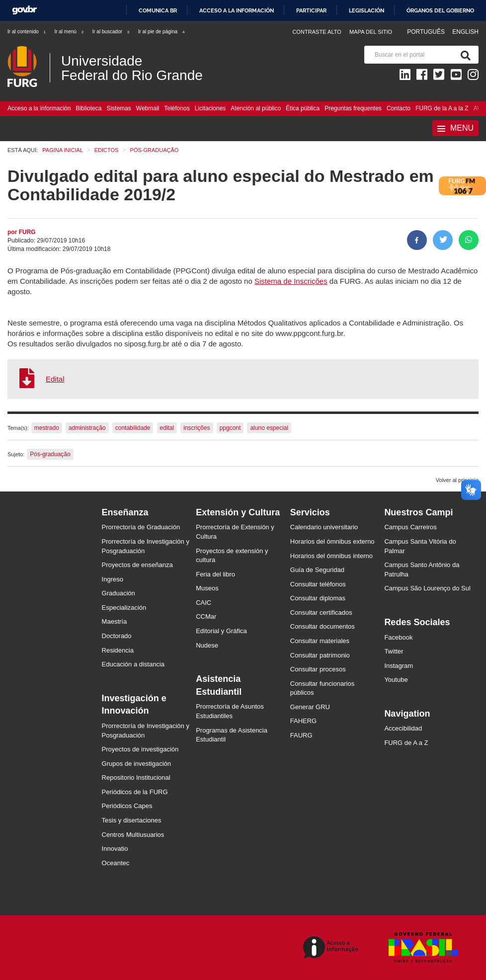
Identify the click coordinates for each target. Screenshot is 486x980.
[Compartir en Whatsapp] (469, 240)
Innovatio (115, 849)
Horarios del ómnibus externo (332, 541)
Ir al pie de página (162, 32)
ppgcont (230, 428)
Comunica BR (158, 10)
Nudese (207, 645)
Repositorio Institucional (136, 777)
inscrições (197, 428)
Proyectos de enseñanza (137, 565)
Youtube (396, 680)
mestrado (47, 428)
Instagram (399, 666)
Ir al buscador (111, 32)
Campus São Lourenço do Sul (427, 588)
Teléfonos (177, 108)
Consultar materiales (320, 641)
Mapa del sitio (371, 32)
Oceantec (116, 863)
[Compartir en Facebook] (417, 240)
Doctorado (117, 636)
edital (167, 428)
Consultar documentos (323, 626)
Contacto (399, 108)
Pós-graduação (50, 454)
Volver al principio (457, 480)
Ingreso (113, 579)
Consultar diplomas (318, 598)
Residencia (118, 650)
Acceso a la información (237, 10)
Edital (55, 379)
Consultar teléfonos (318, 584)
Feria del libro (215, 574)
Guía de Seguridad (317, 570)
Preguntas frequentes (353, 108)
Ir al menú (69, 32)
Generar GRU (310, 707)
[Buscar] (464, 55)
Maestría (115, 621)
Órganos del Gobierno (440, 10)
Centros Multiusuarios (133, 835)
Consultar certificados (321, 612)
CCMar (206, 616)
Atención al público (256, 108)
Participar (311, 10)
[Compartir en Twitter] (443, 240)
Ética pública (303, 108)
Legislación (366, 10)
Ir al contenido (27, 32)
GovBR (24, 10)
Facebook (398, 637)
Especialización (124, 608)
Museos (207, 588)
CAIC (203, 603)
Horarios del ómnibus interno (331, 556)
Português (427, 32)
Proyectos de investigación (140, 749)
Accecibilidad (403, 728)
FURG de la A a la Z (442, 108)
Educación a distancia (133, 664)
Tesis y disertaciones (132, 820)
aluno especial (269, 428)
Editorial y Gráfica (221, 631)
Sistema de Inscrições (291, 281)
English (465, 32)
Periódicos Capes (127, 806)
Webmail (148, 108)
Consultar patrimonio (320, 655)
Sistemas (119, 108)
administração (87, 428)
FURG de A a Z (406, 743)
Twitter (394, 651)
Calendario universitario (324, 527)
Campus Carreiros (410, 527)
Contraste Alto (317, 32)
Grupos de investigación (136, 764)
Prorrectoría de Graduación (141, 527)
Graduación (119, 593)
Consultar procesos (318, 669)
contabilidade (133, 428)
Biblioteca (88, 108)
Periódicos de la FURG (135, 792)
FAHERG (303, 721)
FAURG (301, 735)
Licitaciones (210, 108)
